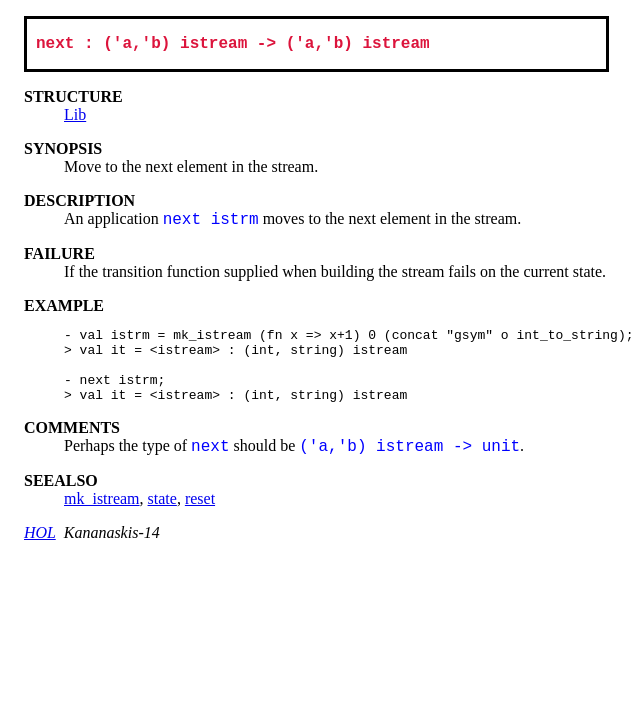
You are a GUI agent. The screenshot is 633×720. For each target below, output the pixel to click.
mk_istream (102, 517)
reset (200, 517)
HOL (40, 551)
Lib (75, 118)
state (162, 517)
